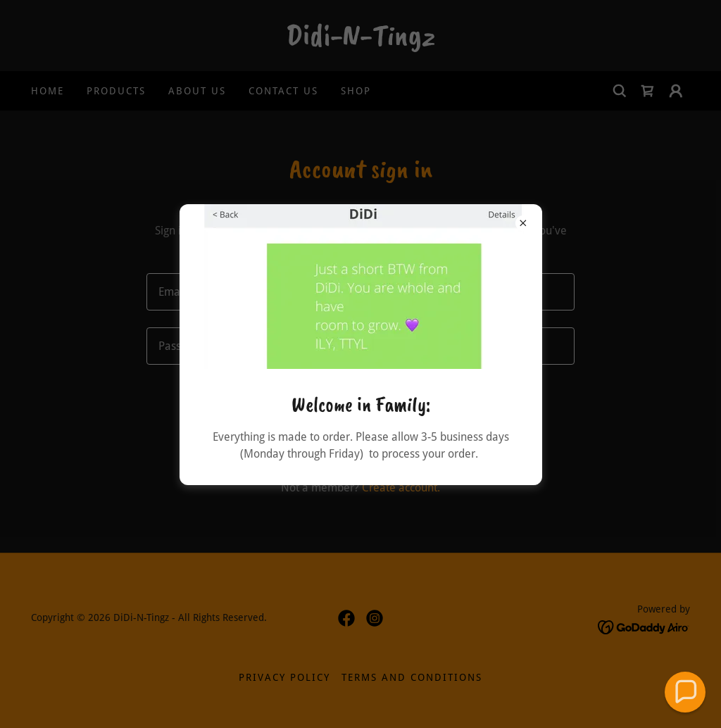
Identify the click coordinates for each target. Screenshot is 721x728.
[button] (685, 692)
